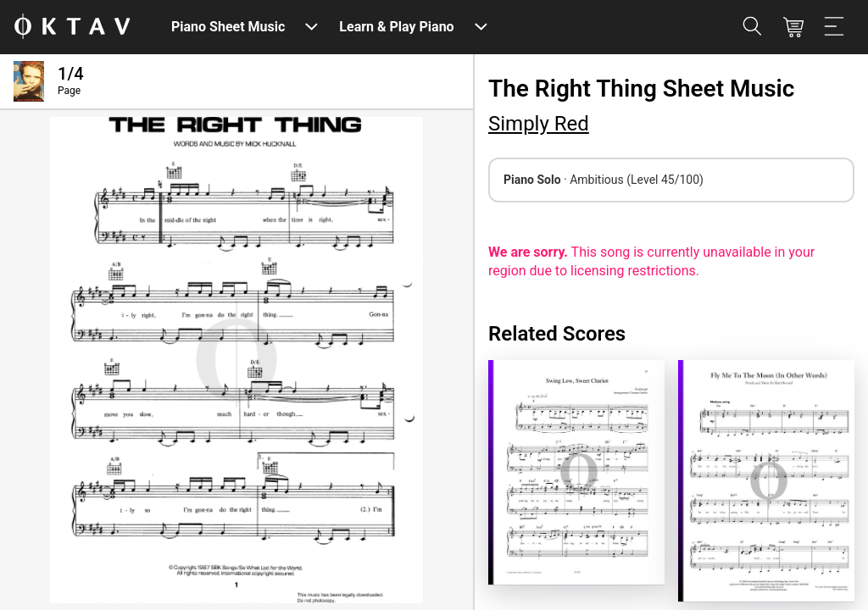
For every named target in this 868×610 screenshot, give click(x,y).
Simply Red (539, 124)
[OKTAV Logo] (72, 28)
